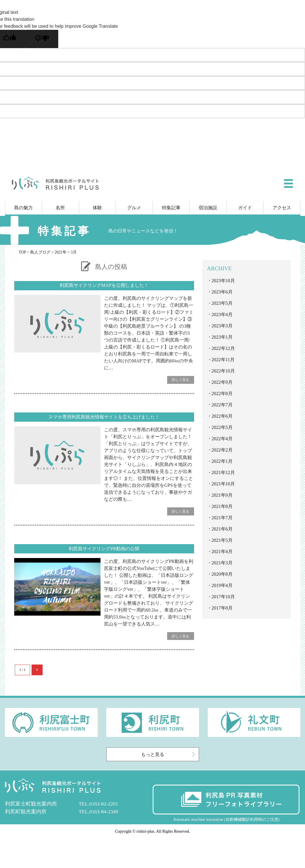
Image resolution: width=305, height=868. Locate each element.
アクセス (282, 208)
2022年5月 (222, 427)
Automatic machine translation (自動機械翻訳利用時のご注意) (226, 820)
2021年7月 (222, 518)
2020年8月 (222, 574)
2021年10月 (223, 484)
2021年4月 (222, 552)
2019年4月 (222, 585)
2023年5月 (222, 303)
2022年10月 (223, 371)
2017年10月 (223, 597)
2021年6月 (222, 529)
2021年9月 (222, 495)
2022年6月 (222, 416)
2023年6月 (222, 292)
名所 (60, 208)
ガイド (245, 208)
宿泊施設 (208, 208)
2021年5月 (222, 540)
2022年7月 (222, 405)
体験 (97, 208)
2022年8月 (222, 393)
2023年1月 (222, 337)
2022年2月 (222, 450)
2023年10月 (223, 281)
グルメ (134, 208)
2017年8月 (222, 608)
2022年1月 (222, 461)
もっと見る (168, 754)
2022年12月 (223, 348)
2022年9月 (222, 382)
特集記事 (171, 208)
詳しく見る (180, 380)
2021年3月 (222, 563)
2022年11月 (223, 360)
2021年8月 (222, 506)
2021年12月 (223, 472)
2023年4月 (222, 314)
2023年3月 (222, 326)
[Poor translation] (42, 39)
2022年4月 (222, 439)
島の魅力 (23, 208)
